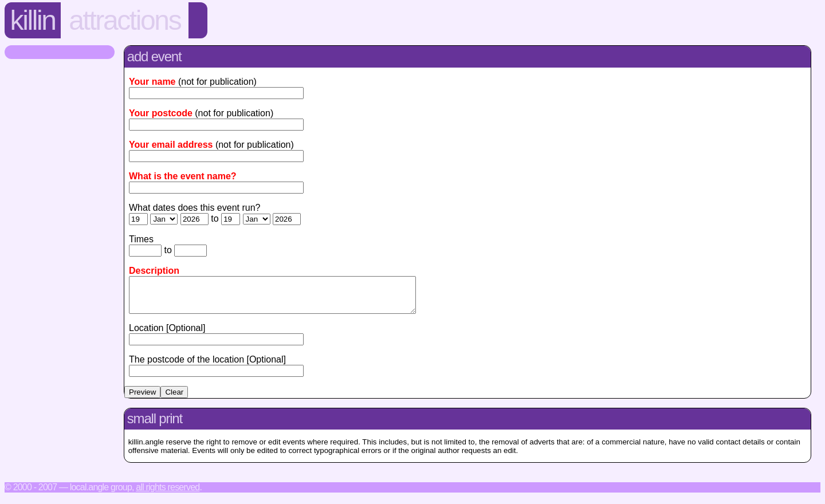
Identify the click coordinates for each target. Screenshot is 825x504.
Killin (33, 20)
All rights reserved (168, 494)
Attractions (125, 20)
